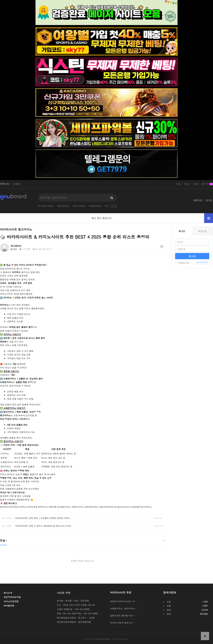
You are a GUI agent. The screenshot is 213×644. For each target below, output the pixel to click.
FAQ (178, 184)
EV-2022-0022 (46, 206)
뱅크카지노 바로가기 (13, 441)
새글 (195, 184)
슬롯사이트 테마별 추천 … (123, 615)
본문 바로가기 (0, 0)
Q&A (187, 184)
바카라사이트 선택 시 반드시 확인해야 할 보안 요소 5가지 (43, 526)
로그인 (209, 200)
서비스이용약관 (11, 601)
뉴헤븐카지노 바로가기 (14, 408)
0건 (14, 249)
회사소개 (8, 593)
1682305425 (63, 206)
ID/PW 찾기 (203, 262)
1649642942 (95, 206)
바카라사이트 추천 (121, 592)
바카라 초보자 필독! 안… (122, 623)
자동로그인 (182, 263)
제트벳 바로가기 (11, 371)
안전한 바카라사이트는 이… (124, 601)
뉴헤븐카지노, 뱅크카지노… (124, 608)
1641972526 (79, 206)
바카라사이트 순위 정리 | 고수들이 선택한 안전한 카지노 (43, 518)
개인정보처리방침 (12, 597)
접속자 (207, 184)
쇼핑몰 (16, 184)
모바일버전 (9, 606)
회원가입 (198, 200)
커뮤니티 (5, 184)
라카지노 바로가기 (12, 334)
